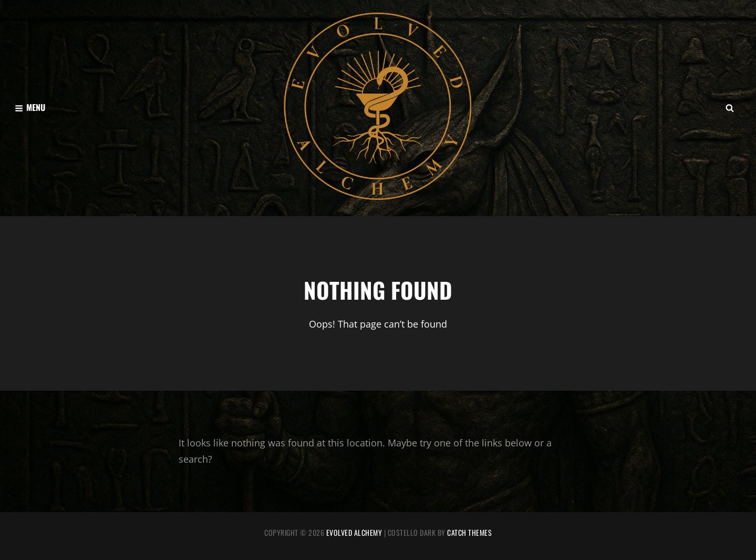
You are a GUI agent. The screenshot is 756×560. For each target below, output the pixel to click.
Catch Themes (469, 532)
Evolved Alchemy (354, 532)
